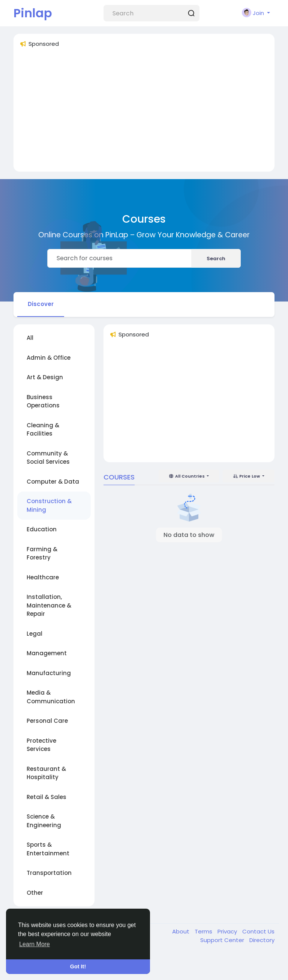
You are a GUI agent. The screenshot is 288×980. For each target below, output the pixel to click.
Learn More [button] (34, 944)
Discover (41, 304)
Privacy (228, 931)
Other (35, 893)
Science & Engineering (44, 821)
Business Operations (43, 401)
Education (42, 529)
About (181, 931)
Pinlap (33, 13)
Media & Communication (51, 697)
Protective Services (41, 745)
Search (216, 259)
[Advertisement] (144, 113)
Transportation (49, 873)
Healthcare (43, 577)
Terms (204, 931)
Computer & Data (53, 482)
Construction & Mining (49, 505)
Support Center (223, 940)
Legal (34, 634)
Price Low (247, 476)
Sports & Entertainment (48, 849)
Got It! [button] (78, 966)
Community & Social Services (48, 458)
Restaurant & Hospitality (46, 773)
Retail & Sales (46, 797)
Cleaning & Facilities (43, 430)
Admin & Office (49, 358)
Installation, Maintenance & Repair (49, 605)
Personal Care (47, 721)
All (30, 338)
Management (47, 653)
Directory (262, 940)
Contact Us (258, 931)
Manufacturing (49, 673)
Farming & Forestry (42, 553)
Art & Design (45, 377)
